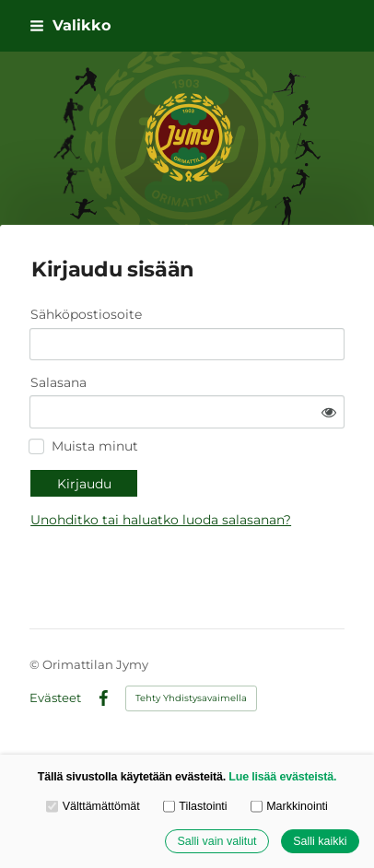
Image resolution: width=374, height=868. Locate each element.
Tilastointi (195, 807)
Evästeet (55, 698)
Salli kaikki (320, 841)
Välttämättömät (93, 807)
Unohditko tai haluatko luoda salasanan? (161, 520)
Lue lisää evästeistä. (282, 777)
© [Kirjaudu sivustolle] (36, 664)
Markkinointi (289, 807)
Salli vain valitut (216, 841)
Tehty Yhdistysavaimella (191, 698)
